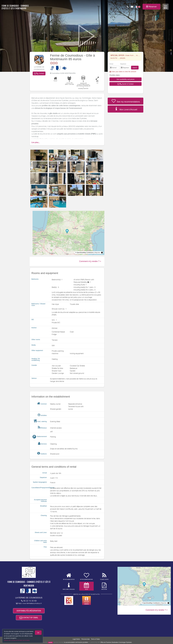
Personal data (86, 639)
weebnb (50, 642)
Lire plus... (36, 142)
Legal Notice (76, 639)
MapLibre (97, 253)
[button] (39, 73)
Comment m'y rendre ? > (90, 261)
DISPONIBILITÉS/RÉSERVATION (29, 611)
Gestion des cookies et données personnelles (17, 640)
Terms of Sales (95, 639)
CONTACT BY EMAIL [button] (29, 618)
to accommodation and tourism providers (76, 642)
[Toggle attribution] (102, 253)
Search (135, 68)
